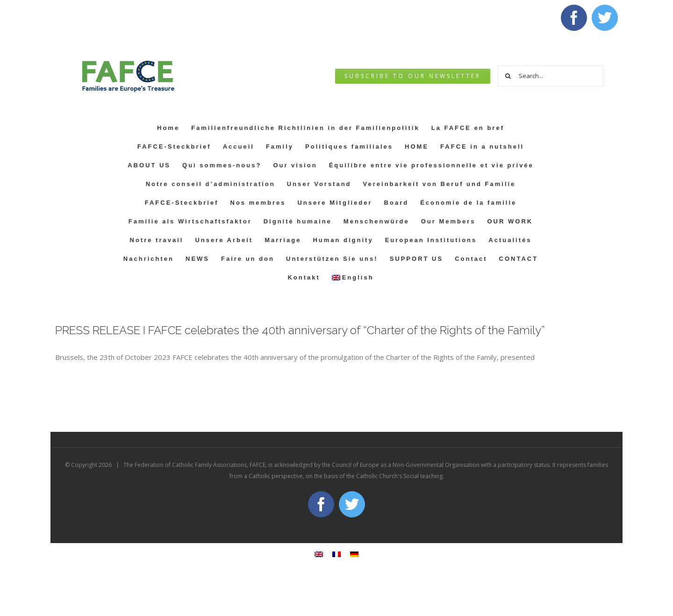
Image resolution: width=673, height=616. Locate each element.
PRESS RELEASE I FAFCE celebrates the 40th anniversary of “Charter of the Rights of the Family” (300, 330)
